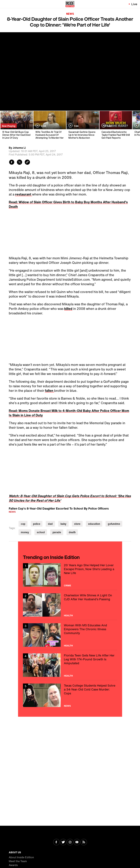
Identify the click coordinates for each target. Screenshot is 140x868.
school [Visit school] (41, 532)
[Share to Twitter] (20, 163)
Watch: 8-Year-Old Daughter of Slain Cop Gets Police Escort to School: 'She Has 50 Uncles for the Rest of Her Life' (70, 498)
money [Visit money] (25, 532)
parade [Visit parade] (57, 532)
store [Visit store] (77, 524)
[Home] (70, 4)
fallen (50, 391)
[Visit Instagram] (70, 842)
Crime (67, 586)
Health (68, 615)
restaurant (24, 194)
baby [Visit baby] (63, 524)
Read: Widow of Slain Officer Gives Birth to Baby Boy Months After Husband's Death (68, 204)
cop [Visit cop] (23, 524)
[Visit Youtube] (77, 842)
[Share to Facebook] (12, 163)
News (70, 14)
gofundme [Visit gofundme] (114, 524)
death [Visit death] (72, 532)
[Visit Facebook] (56, 842)
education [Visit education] (94, 524)
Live (134, 4)
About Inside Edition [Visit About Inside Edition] (21, 857)
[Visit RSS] (84, 842)
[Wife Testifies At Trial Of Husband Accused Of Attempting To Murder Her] (50, 125)
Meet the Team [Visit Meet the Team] (18, 861)
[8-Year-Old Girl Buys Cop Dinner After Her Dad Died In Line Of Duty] (17, 125)
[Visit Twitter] (63, 842)
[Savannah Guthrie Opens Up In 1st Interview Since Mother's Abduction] (83, 125)
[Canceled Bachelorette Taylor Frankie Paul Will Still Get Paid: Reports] (116, 125)
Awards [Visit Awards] (13, 865)
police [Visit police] (37, 524)
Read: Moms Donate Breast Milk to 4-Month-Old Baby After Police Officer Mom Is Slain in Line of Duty (69, 413)
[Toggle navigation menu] (4, 4)
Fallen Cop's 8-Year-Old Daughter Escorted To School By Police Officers (59, 508)
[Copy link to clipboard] (27, 163)
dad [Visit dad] (50, 524)
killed (68, 309)
